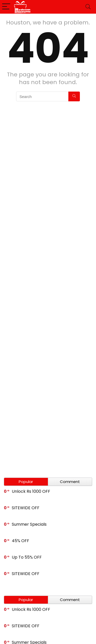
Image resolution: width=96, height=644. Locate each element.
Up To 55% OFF (27, 557)
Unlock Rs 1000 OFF (31, 491)
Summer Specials (29, 524)
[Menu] (6, 7)
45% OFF (20, 541)
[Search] (88, 7)
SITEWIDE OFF (26, 508)
